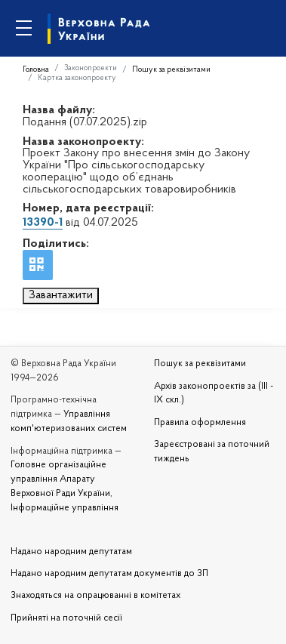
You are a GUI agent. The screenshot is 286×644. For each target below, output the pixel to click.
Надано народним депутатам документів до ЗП (109, 574)
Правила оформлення (200, 423)
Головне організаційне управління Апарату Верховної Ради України (60, 479)
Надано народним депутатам (71, 552)
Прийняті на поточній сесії (66, 618)
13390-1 (43, 223)
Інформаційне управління (65, 508)
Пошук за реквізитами (171, 70)
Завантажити (61, 295)
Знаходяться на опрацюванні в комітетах (95, 596)
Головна (36, 70)
